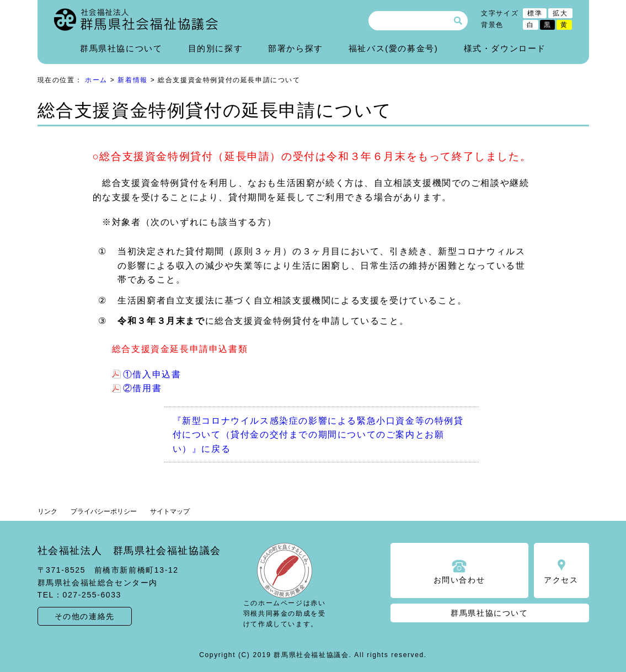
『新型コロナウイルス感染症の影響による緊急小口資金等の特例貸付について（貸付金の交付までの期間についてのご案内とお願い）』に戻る (318, 435)
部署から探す (296, 48)
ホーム (96, 80)
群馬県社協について (121, 48)
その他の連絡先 (85, 616)
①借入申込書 (152, 374)
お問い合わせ (459, 580)
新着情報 (132, 80)
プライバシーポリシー (104, 511)
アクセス (561, 580)
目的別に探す (216, 48)
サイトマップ (170, 511)
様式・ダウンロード (505, 48)
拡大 (560, 13)
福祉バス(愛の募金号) (394, 48)
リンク (47, 511)
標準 (535, 13)
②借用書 (142, 388)
